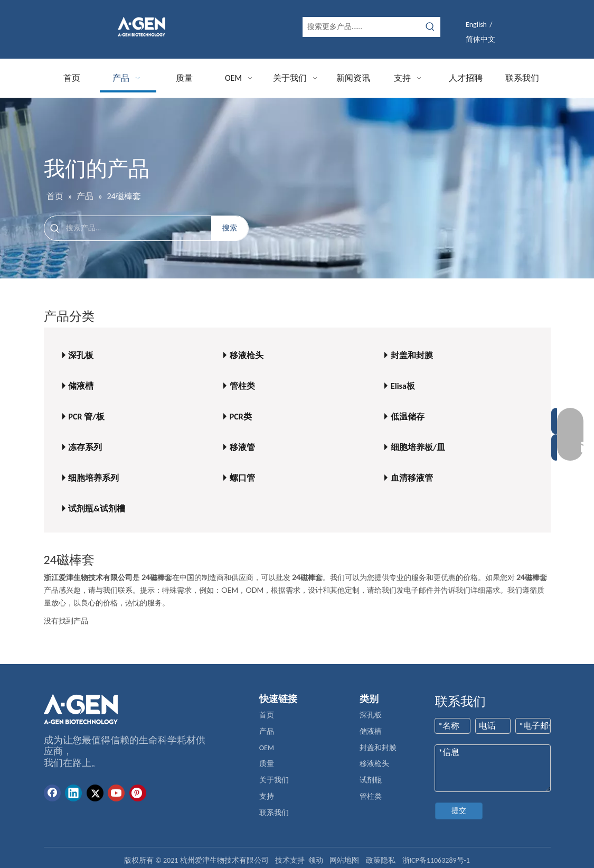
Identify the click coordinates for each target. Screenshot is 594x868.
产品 (267, 731)
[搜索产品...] (139, 228)
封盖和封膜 (412, 355)
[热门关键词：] (430, 27)
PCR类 (241, 417)
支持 (267, 796)
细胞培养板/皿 (418, 447)
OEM (267, 748)
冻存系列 (85, 447)
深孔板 (81, 355)
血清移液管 (412, 478)
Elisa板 (403, 386)
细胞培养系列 (93, 478)
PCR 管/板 (86, 417)
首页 (267, 715)
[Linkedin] (73, 793)
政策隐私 (381, 860)
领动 (316, 860)
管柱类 (242, 386)
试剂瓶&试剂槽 (96, 508)
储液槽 (81, 386)
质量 (267, 764)
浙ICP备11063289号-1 (436, 860)
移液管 (242, 447)
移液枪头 (247, 355)
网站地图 (344, 860)
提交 (459, 811)
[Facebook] (52, 793)
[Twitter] (95, 793)
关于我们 (274, 780)
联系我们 (274, 813)
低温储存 (408, 417)
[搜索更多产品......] (362, 27)
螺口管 (242, 478)
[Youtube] (116, 793)
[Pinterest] (138, 793)
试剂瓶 (371, 780)
